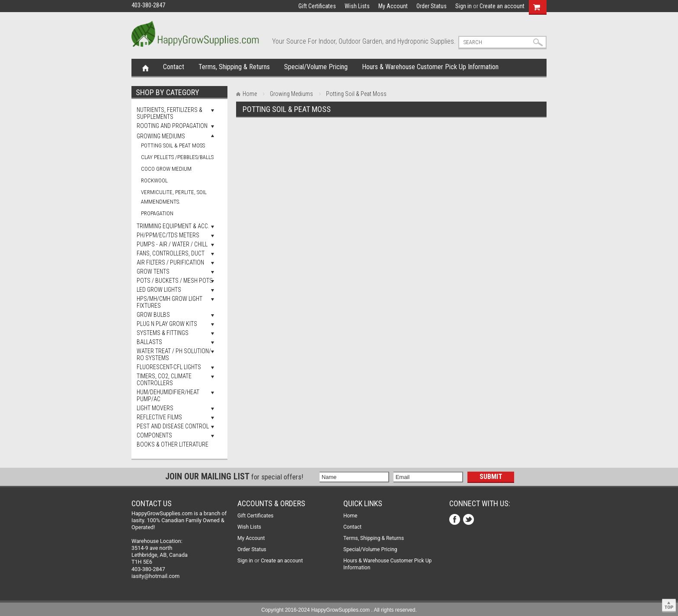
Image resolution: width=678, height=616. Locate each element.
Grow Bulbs (153, 315)
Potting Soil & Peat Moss (173, 145)
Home (146, 67)
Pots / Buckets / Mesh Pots (175, 281)
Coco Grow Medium (166, 169)
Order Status (432, 6)
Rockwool (154, 180)
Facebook (456, 520)
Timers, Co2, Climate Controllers (164, 380)
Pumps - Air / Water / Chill (172, 244)
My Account (393, 6)
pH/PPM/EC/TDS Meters (168, 235)
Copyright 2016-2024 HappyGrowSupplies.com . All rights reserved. (339, 610)
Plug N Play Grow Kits (167, 324)
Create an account (502, 6)
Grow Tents (153, 271)
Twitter (469, 520)
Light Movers (155, 408)
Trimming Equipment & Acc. (173, 226)
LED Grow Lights (159, 290)
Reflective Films (159, 417)
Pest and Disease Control (173, 426)
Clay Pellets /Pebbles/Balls (177, 157)
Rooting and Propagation (172, 126)
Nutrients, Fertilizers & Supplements (169, 113)
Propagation (157, 213)
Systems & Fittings (163, 333)
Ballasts (149, 342)
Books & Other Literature (173, 444)
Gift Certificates (317, 6)
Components (154, 435)
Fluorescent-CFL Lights (169, 367)
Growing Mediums (161, 136)
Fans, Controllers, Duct (171, 253)
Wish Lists (357, 6)
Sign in (464, 6)
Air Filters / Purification (170, 262)
